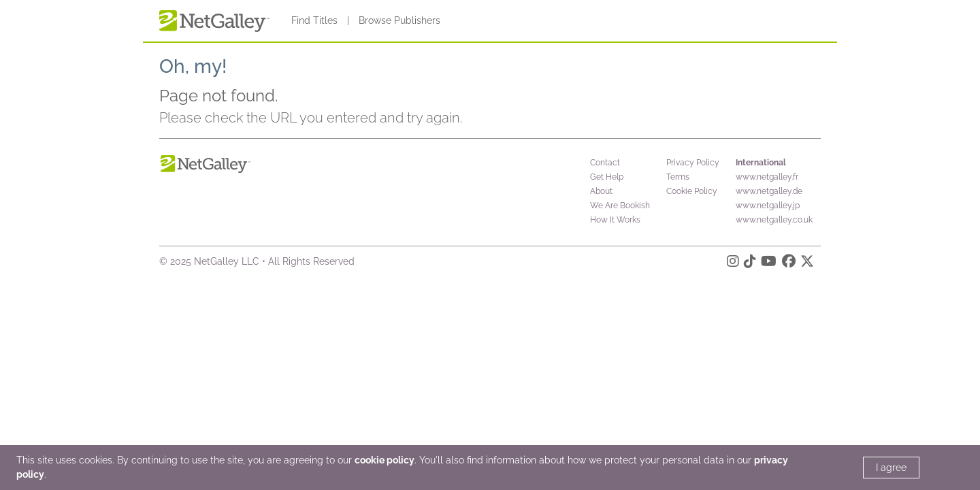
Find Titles (314, 20)
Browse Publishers (399, 20)
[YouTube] (769, 263)
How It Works (615, 220)
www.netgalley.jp (768, 206)
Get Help (607, 177)
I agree (891, 468)
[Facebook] (789, 263)
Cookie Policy (692, 191)
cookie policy (385, 460)
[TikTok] (750, 263)
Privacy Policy (693, 163)
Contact (605, 163)
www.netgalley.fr (767, 177)
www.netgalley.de (769, 191)
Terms (678, 177)
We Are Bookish (620, 206)
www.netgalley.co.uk (774, 220)
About (601, 191)
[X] (807, 263)
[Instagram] (733, 263)
